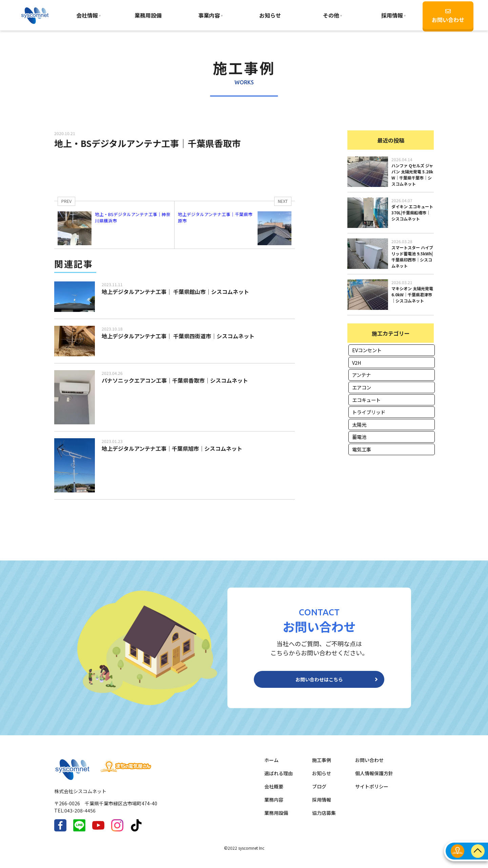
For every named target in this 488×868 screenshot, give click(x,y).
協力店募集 (324, 818)
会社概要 (274, 792)
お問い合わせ (448, 16)
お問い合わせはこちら (319, 682)
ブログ (319, 792)
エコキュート (366, 400)
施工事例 (322, 765)
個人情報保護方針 (374, 779)
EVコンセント (367, 350)
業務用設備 (148, 15)
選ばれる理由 (279, 779)
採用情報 (322, 805)
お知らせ (270, 15)
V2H (357, 363)
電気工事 (362, 449)
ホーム (271, 765)
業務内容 (274, 805)
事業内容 (209, 15)
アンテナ (361, 375)
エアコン (362, 387)
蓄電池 (359, 437)
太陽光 (359, 425)
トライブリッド (369, 412)
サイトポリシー (372, 792)
